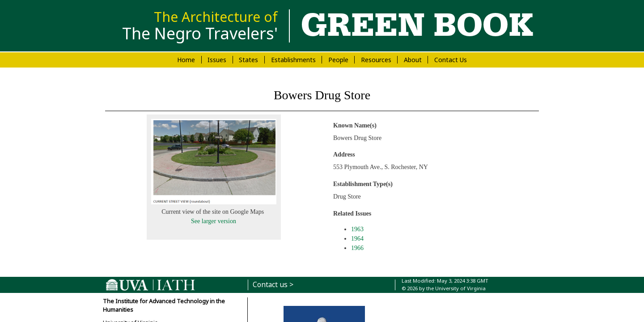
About (413, 60)
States (248, 60)
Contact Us (451, 60)
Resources (376, 60)
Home (186, 60)
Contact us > (273, 285)
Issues (217, 60)
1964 (357, 239)
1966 (357, 248)
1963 (357, 229)
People (338, 60)
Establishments (293, 60)
